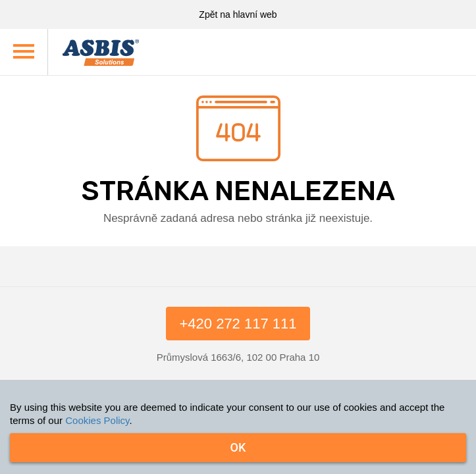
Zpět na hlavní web (238, 14)
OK (238, 447)
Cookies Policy (97, 420)
